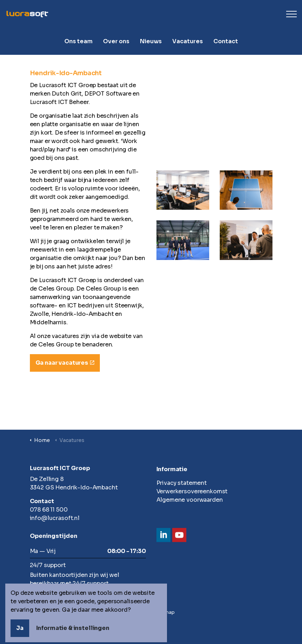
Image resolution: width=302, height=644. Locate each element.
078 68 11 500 (49, 510)
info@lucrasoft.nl (55, 518)
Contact (226, 41)
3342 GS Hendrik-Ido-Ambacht (74, 487)
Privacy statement (182, 483)
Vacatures (188, 41)
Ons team (78, 41)
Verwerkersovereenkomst (192, 491)
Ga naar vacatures (65, 363)
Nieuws (151, 41)
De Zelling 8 (47, 479)
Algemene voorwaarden (190, 500)
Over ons (116, 41)
